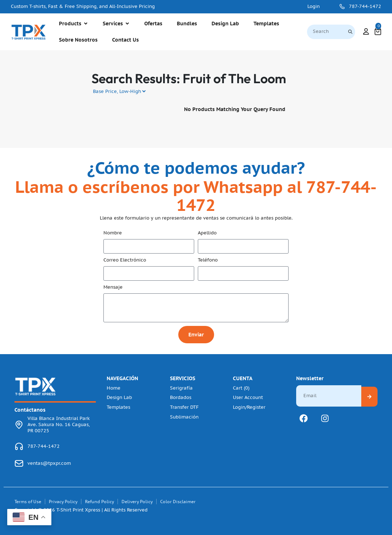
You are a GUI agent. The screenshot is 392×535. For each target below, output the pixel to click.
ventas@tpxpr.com (49, 463)
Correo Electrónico (125, 260)
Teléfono (208, 260)
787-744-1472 (365, 7)
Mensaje (113, 287)
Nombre (113, 233)
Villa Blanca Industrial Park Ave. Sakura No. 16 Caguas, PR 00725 (59, 425)
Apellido (207, 233)
